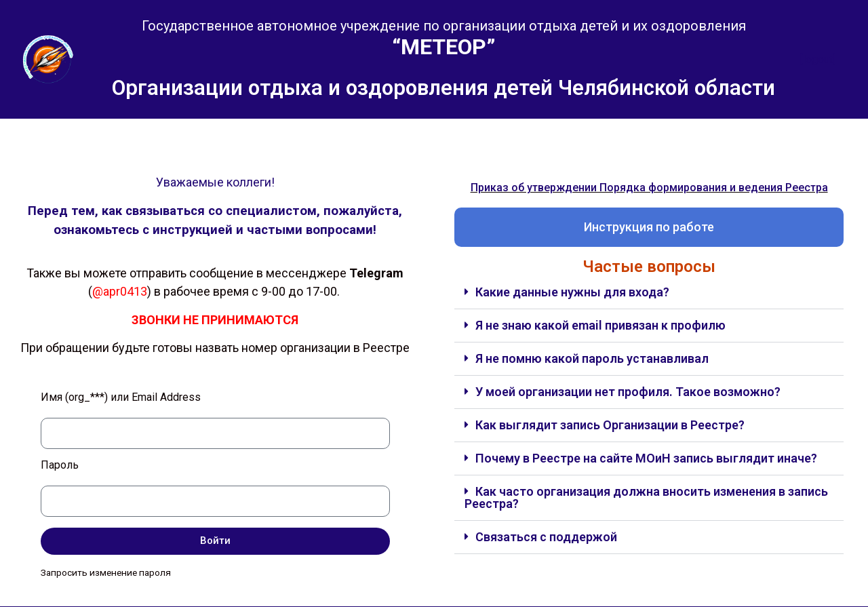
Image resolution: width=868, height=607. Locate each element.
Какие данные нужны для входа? (572, 292)
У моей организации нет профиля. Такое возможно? (628, 392)
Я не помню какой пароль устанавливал (592, 358)
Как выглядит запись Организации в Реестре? (610, 425)
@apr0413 (120, 291)
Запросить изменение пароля (106, 572)
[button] (649, 293)
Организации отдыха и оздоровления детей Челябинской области (443, 88)
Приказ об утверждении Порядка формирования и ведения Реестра (649, 188)
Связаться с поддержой (546, 537)
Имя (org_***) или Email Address (121, 398)
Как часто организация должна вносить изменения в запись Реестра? (646, 497)
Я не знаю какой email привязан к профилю (600, 325)
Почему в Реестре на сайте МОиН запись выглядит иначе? (646, 458)
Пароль (60, 466)
